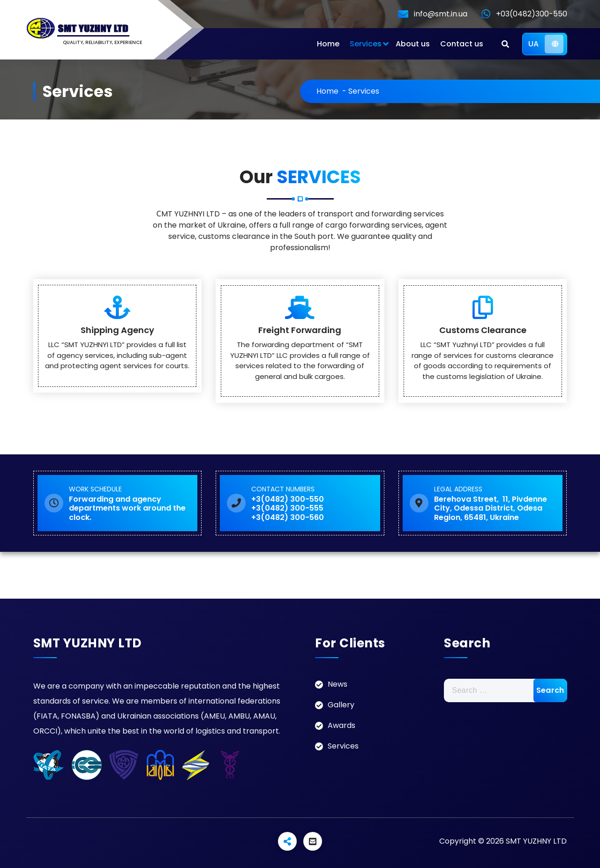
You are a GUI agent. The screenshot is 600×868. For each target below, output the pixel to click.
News (337, 684)
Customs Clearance (483, 330)
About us (413, 44)
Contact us (462, 44)
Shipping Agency (117, 330)
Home (328, 44)
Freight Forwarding (300, 330)
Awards (341, 725)
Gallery (341, 705)
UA (546, 44)
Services (366, 44)
